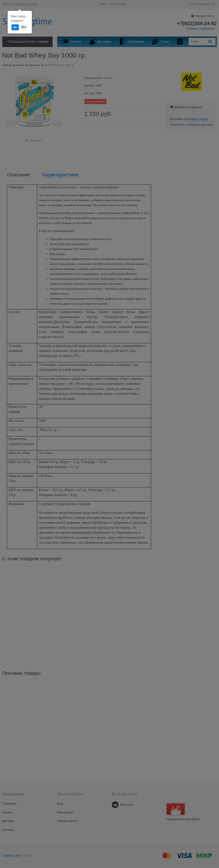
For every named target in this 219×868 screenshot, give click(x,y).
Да (15, 27)
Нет (24, 27)
